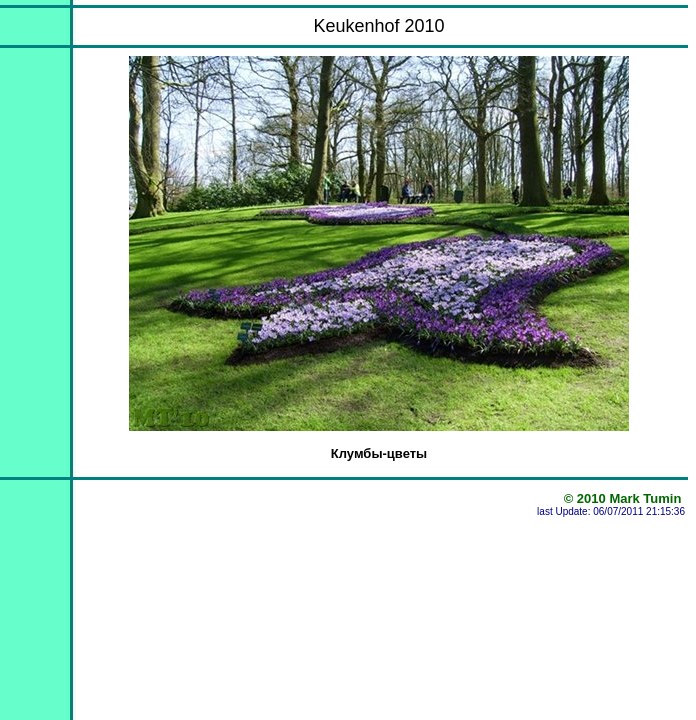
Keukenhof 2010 (378, 26)
